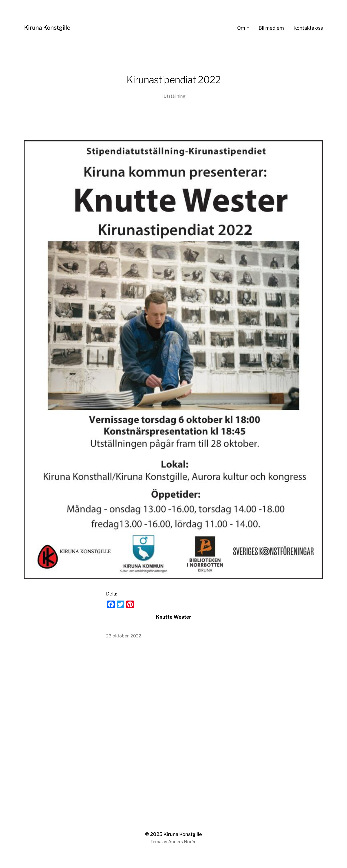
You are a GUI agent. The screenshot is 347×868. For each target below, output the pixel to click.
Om (241, 28)
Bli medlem (271, 28)
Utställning (175, 96)
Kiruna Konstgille (47, 28)
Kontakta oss (308, 28)
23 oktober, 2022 (124, 636)
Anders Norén (182, 842)
